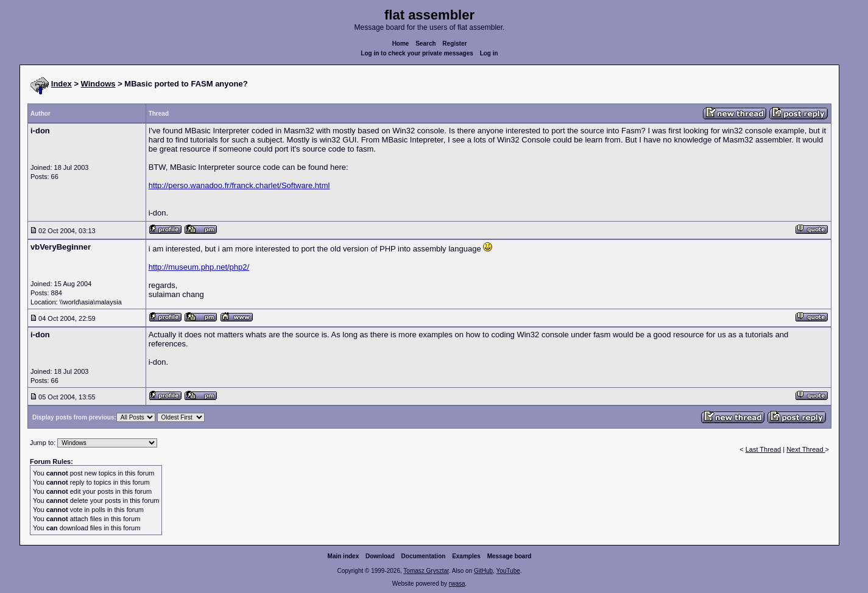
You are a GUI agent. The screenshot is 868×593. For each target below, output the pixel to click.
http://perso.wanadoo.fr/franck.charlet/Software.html (239, 185)
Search (425, 44)
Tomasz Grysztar (426, 571)
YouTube (508, 571)
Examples (466, 556)
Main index (344, 556)
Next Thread (806, 449)
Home (401, 44)
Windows (98, 84)
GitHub (483, 571)
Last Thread (764, 449)
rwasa (457, 584)
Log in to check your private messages (417, 53)
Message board (510, 556)
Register (454, 44)
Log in (489, 53)
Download (380, 556)
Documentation (424, 556)
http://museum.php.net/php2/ (199, 267)
